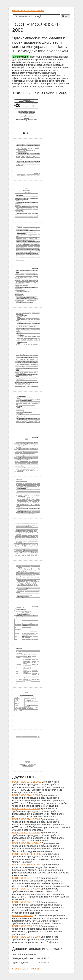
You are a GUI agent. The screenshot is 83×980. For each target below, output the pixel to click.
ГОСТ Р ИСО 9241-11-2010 (27, 782)
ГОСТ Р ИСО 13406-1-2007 (27, 854)
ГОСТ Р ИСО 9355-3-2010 (26, 926)
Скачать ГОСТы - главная (26, 969)
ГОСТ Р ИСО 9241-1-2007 (26, 833)
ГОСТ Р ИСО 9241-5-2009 (26, 819)
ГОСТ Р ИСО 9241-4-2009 (26, 808)
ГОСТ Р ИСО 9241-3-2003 (26, 902)
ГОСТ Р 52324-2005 (23, 915)
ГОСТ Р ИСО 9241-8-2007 (26, 878)
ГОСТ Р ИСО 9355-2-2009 (26, 937)
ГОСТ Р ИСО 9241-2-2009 (26, 795)
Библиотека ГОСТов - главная (28, 10)
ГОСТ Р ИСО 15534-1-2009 (27, 865)
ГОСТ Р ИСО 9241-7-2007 (26, 889)
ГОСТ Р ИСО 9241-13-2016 (27, 843)
